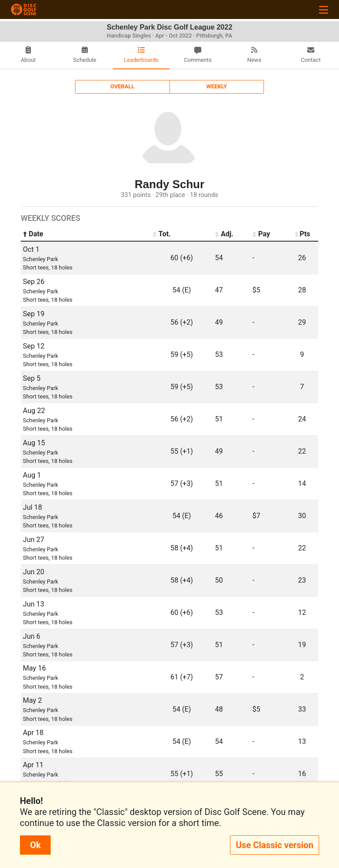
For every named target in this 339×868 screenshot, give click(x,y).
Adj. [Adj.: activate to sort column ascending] (224, 234)
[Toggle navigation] (324, 9)
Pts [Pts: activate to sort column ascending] (302, 234)
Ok (35, 845)
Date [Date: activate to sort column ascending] (33, 234)
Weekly (217, 86)
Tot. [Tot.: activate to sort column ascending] (162, 234)
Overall (122, 86)
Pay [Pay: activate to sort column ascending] (261, 234)
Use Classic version (275, 845)
